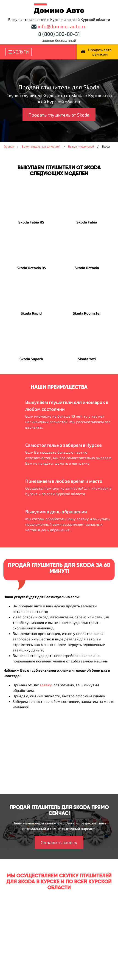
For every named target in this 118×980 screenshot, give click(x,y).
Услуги (19, 52)
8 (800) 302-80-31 (59, 34)
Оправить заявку (59, 842)
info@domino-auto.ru (62, 26)
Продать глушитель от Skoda (59, 115)
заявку (46, 685)
